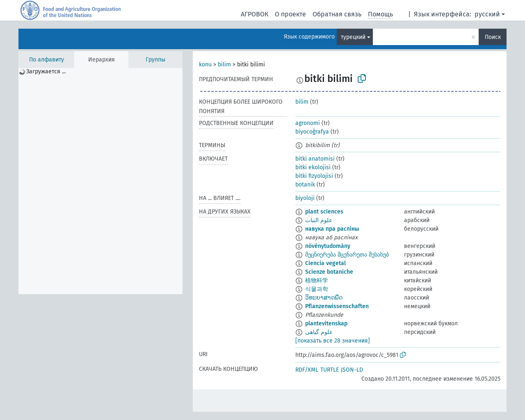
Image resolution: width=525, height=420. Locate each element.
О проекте (290, 14)
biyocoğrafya (312, 132)
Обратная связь (337, 14)
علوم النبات (319, 220)
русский (487, 14)
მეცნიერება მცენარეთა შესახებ (347, 255)
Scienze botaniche (329, 272)
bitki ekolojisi (313, 167)
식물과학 (317, 289)
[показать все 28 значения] (333, 341)
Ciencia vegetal (325, 263)
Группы (155, 60)
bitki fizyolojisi (314, 176)
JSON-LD (352, 370)
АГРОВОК (255, 14)
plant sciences (324, 212)
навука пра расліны (332, 229)
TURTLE (330, 370)
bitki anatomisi (315, 159)
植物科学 (317, 280)
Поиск (493, 37)
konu (205, 65)
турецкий (353, 37)
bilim (224, 65)
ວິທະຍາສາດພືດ (324, 298)
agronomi (308, 123)
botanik (305, 185)
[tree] (100, 181)
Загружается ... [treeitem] (46, 72)
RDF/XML (307, 370)
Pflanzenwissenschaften (337, 306)
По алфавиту (47, 60)
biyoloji (305, 198)
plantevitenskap (326, 324)
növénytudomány (328, 246)
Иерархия (102, 60)
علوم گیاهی (319, 332)
